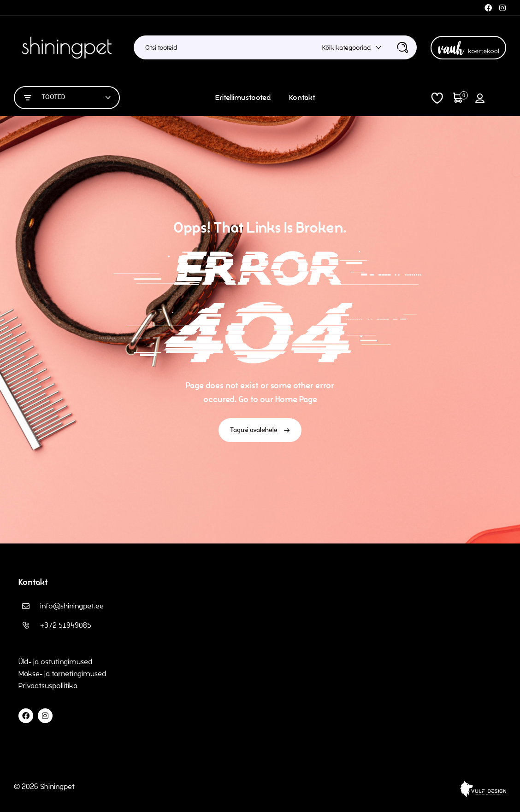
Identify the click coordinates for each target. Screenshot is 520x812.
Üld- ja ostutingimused (56, 662)
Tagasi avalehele (260, 430)
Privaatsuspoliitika (49, 686)
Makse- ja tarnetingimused (62, 674)
